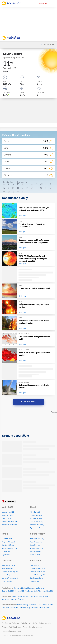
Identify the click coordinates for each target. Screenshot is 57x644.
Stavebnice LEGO (35, 605)
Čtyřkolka (21, 599)
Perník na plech (35, 555)
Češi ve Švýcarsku (8, 575)
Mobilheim (46, 596)
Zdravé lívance (35, 545)
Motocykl (26, 596)
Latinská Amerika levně (10, 578)
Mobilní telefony (23, 605)
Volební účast (7, 528)
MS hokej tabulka (36, 518)
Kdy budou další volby (9, 525)
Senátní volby (7, 518)
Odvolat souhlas (35, 627)
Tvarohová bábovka (37, 548)
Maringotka (6, 599)
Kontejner (14, 599)
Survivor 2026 (19, 591)
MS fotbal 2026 (7, 539)
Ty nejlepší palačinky (37, 539)
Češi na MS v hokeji (37, 522)
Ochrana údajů (45, 623)
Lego (32, 596)
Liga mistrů (6, 555)
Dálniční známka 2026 (38, 569)
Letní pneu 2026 (36, 565)
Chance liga (6, 551)
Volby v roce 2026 (8, 512)
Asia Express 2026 (31, 591)
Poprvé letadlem (7, 569)
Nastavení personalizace (12, 631)
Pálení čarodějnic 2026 (46, 591)
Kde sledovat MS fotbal (10, 548)
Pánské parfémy (44, 608)
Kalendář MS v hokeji (37, 525)
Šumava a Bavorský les (10, 572)
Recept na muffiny (36, 542)
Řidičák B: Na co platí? (38, 575)
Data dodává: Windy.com (12, 627)
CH (41, 184)
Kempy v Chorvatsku (9, 565)
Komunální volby (8, 515)
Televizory (23, 608)
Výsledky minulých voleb (10, 522)
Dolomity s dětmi (8, 581)
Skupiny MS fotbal (8, 545)
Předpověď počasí (27, 588)
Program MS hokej (36, 515)
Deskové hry (14, 608)
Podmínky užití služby (29, 623)
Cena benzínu (39, 588)
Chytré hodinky (32, 608)
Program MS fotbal (8, 542)
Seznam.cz (43, 3)
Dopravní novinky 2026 (38, 572)
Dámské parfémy (48, 605)
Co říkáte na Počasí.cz (10, 623)
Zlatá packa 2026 (8, 591)
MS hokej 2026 (35, 512)
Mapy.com (17, 588)
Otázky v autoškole (36, 578)
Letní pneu (6, 608)
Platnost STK (34, 581)
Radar (25, 627)
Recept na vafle (35, 551)
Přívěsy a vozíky (17, 596)
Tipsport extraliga (36, 528)
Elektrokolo (38, 596)
